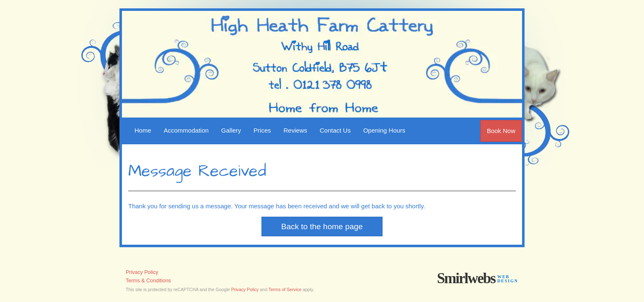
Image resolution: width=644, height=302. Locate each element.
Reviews (295, 130)
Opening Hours (384, 130)
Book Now (501, 131)
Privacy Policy (142, 272)
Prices (262, 130)
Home (143, 130)
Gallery (231, 130)
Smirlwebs (466, 278)
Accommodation (186, 130)
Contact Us (335, 130)
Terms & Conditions (148, 281)
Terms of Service (285, 289)
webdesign (508, 279)
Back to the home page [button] (322, 226)
